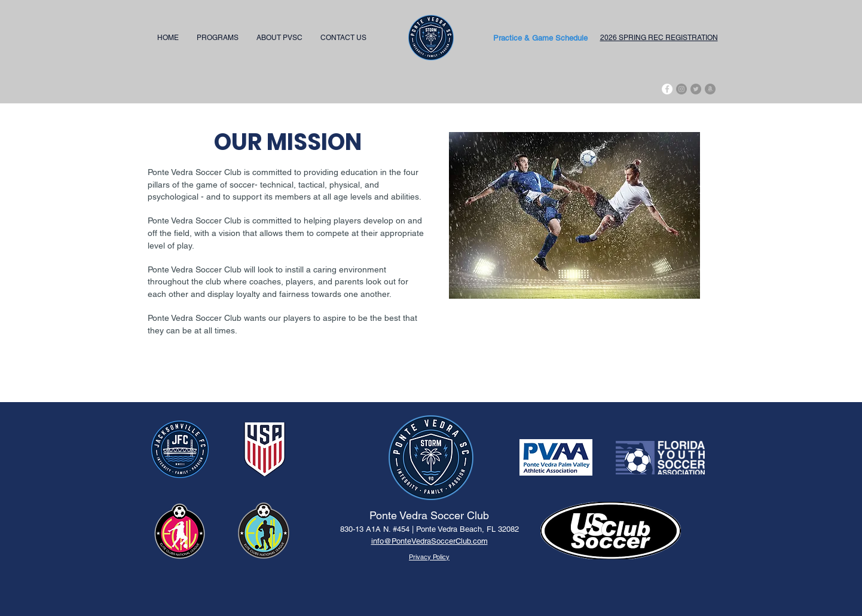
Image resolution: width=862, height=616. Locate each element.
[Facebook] (667, 89)
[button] (218, 38)
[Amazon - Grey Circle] (710, 89)
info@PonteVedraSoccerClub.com (430, 541)
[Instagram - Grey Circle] (681, 89)
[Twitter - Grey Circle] (696, 89)
